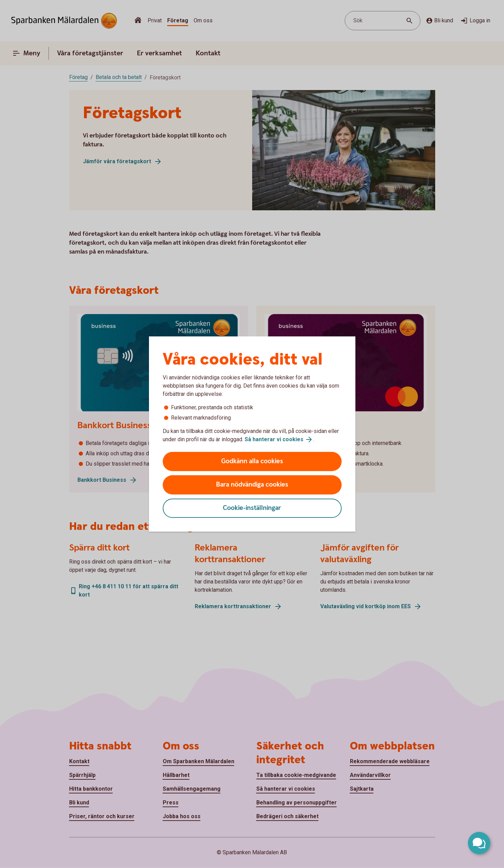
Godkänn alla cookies (252, 461)
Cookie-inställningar (252, 508)
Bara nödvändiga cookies (252, 485)
